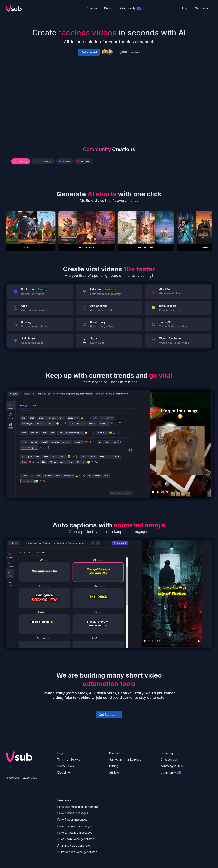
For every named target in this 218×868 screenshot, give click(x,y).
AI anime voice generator (74, 845)
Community (171, 773)
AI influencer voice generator (77, 852)
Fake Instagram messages (75, 826)
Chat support (169, 759)
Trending (21, 161)
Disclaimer (64, 772)
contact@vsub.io (172, 766)
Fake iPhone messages (73, 813)
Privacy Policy (67, 766)
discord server (122, 698)
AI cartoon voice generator (76, 839)
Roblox (65, 161)
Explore (92, 8)
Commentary (43, 161)
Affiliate (114, 772)
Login (186, 8)
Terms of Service (69, 759)
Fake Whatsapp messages (75, 833)
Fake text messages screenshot (78, 807)
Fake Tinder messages (72, 820)
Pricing (109, 8)
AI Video (83, 161)
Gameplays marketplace (125, 759)
